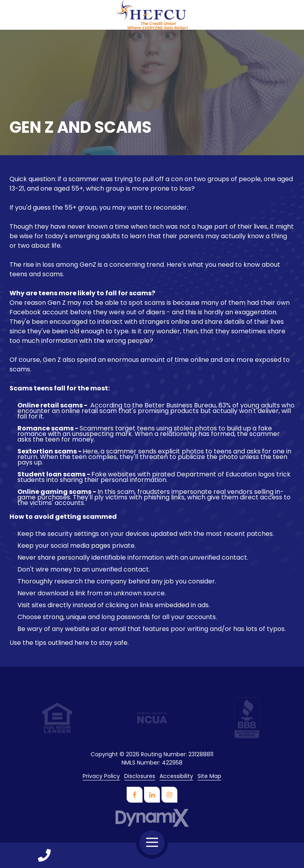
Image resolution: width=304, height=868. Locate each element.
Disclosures (140, 776)
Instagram (169, 795)
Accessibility (176, 776)
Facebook (135, 795)
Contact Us (260, 855)
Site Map (209, 776)
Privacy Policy (101, 776)
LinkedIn (152, 795)
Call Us (44, 855)
